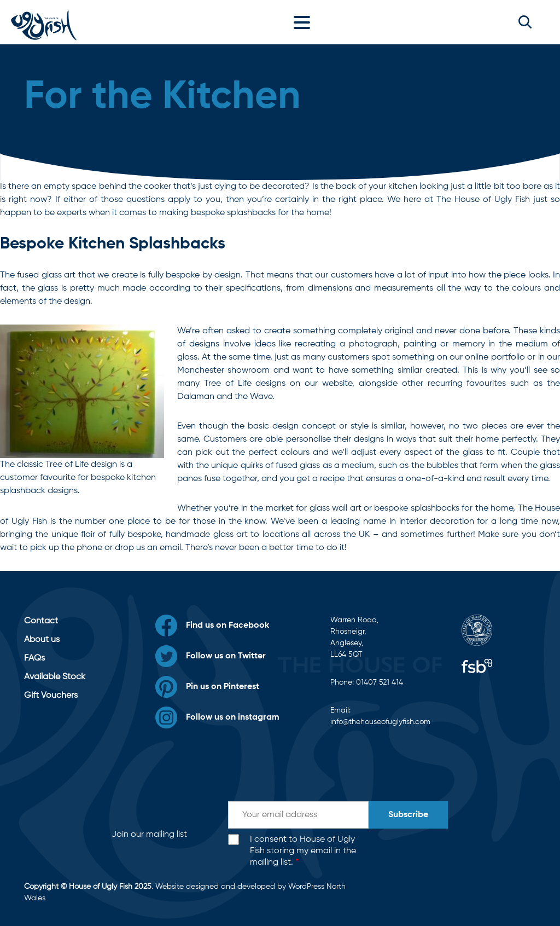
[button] (525, 22)
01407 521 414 (380, 682)
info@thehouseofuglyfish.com (380, 722)
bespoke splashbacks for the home (444, 508)
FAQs (34, 658)
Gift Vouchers (51, 696)
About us (42, 640)
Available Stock (55, 677)
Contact (41, 621)
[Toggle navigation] (305, 22)
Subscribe (408, 815)
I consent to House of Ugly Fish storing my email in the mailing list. (303, 851)
